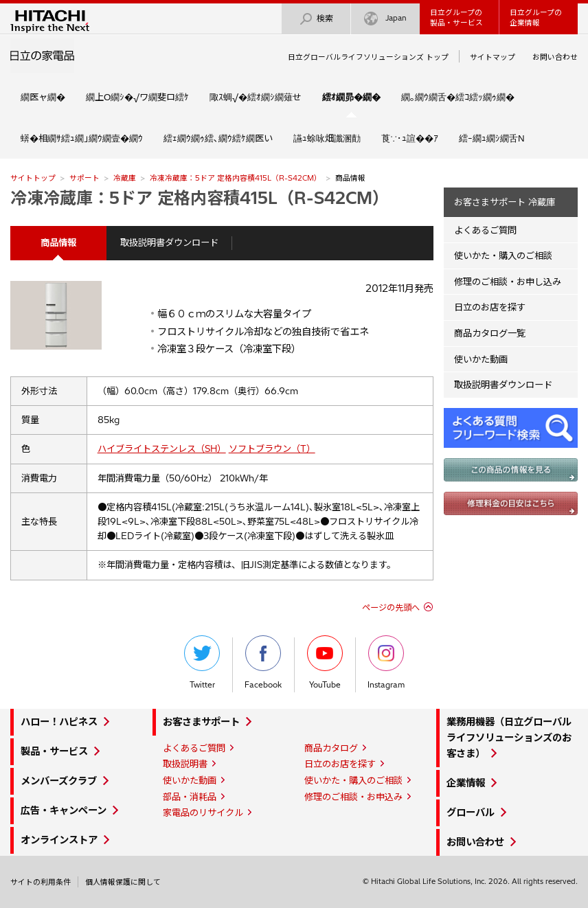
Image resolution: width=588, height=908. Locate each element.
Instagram (386, 662)
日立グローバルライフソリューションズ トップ (368, 57)
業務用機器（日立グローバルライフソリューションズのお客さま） (509, 738)
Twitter (202, 662)
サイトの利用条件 (41, 882)
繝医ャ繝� (43, 97)
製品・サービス (54, 751)
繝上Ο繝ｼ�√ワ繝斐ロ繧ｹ (137, 97)
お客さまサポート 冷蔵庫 (505, 202)
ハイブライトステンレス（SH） (162, 449)
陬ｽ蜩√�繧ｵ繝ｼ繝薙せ (256, 97)
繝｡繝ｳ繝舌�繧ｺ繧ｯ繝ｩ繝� (458, 97)
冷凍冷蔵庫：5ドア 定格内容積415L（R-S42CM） (236, 178)
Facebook (263, 662)
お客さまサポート (201, 722)
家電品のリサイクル (203, 813)
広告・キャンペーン (64, 810)
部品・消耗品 (190, 797)
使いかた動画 (481, 359)
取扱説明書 (185, 764)
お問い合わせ (555, 57)
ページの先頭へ (391, 608)
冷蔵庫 (125, 178)
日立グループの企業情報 (536, 18)
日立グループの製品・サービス (456, 18)
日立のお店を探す (490, 307)
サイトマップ (493, 57)
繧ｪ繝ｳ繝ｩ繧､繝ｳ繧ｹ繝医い (218, 138)
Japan (385, 19)
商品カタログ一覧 (490, 333)
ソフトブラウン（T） (272, 449)
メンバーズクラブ (59, 781)
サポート (84, 178)
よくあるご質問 (485, 230)
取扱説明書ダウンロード (169, 242)
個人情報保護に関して (123, 882)
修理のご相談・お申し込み (508, 282)
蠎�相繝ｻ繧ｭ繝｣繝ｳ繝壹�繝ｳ (82, 138)
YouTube (325, 662)
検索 (316, 19)
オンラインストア (59, 840)
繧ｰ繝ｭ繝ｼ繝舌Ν (492, 138)
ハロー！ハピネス (59, 722)
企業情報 (466, 783)
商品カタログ (331, 748)
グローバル (471, 813)
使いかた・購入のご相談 (503, 256)
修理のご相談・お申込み (353, 797)
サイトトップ (33, 178)
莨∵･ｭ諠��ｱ (410, 138)
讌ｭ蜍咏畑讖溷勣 (327, 138)
